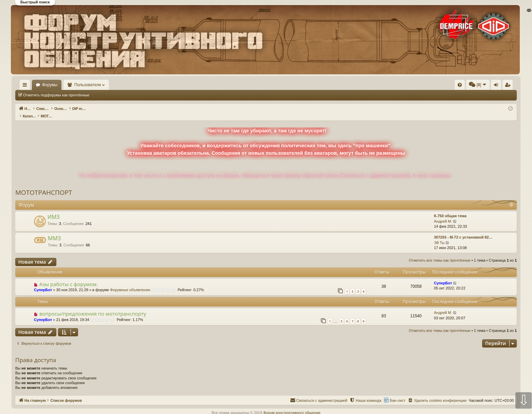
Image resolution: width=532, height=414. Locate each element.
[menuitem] (358, 85)
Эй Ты (439, 236)
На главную (35, 85)
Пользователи (108, 85)
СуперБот (43, 283)
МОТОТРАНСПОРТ (44, 185)
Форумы (69, 85)
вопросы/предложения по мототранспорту (93, 306)
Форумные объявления (130, 283)
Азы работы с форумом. (69, 277)
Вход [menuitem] (449, 86)
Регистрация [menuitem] (460, 86)
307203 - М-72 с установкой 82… (463, 230)
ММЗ (54, 231)
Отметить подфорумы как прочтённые (56, 95)
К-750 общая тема (450, 209)
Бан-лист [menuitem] (398, 393)
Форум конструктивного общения (292, 406)
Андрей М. (443, 214)
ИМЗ (54, 210)
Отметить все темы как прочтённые (130, 95)
